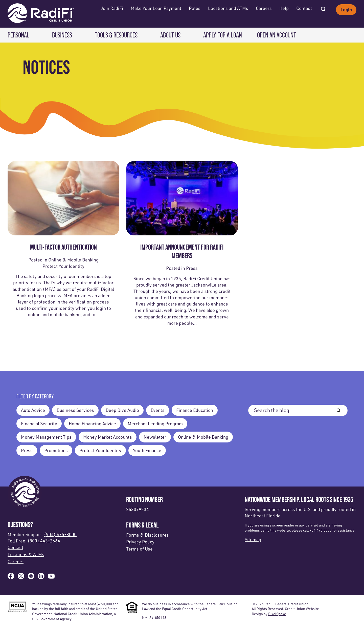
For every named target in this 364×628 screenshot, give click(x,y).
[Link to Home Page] (41, 14)
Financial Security (39, 423)
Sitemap (253, 539)
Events (158, 410)
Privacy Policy (140, 542)
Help (284, 8)
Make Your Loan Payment (156, 8)
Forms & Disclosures (147, 535)
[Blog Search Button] (338, 410)
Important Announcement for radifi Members (182, 251)
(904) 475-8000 (60, 534)
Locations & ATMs (26, 554)
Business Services (75, 410)
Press (192, 268)
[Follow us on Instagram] (31, 578)
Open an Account (277, 35)
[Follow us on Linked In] (41, 578)
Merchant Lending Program (155, 423)
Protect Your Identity (63, 266)
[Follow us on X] (21, 578)
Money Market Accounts (108, 437)
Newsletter (155, 437)
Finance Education (195, 410)
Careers (264, 8)
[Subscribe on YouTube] (51, 578)
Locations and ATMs (228, 8)
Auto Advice (33, 410)
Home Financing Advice (92, 423)
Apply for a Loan (223, 35)
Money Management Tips (46, 437)
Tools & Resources (116, 35)
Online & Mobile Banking (73, 260)
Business (62, 35)
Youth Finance (147, 450)
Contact (304, 8)
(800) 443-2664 (44, 541)
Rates (195, 8)
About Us (170, 35)
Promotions (56, 450)
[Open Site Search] (323, 8)
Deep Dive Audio (122, 410)
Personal (18, 35)
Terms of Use (139, 549)
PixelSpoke (277, 614)
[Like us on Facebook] (11, 578)
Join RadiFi (112, 8)
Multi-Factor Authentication (63, 247)
